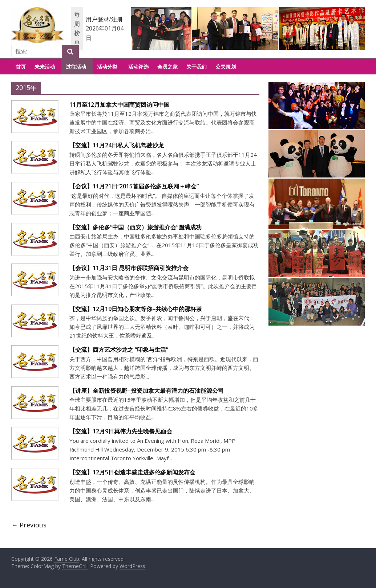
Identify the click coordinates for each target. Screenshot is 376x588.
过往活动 (76, 67)
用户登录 (97, 19)
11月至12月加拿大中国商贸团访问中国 (120, 105)
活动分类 (107, 67)
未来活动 (45, 67)
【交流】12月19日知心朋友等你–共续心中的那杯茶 (136, 309)
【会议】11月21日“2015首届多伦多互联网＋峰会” (134, 186)
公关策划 (226, 67)
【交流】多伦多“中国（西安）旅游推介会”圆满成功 (136, 227)
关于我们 (197, 67)
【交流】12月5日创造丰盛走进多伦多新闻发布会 (132, 472)
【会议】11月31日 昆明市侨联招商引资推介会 (129, 268)
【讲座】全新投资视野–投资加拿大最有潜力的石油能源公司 (147, 391)
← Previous (29, 525)
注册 (117, 19)
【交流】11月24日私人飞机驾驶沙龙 (117, 145)
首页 (21, 67)
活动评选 (138, 67)
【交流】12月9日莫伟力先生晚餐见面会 (121, 431)
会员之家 (167, 67)
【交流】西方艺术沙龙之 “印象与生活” (119, 350)
